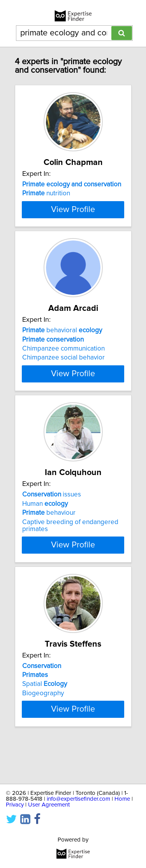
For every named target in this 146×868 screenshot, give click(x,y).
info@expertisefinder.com (78, 799)
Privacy (15, 805)
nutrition (46, 193)
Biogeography (43, 725)
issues (52, 527)
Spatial (45, 716)
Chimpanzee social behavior (63, 383)
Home (122, 799)
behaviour (49, 545)
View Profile (73, 235)
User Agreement (49, 805)
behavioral (62, 356)
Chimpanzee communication (63, 374)
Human (45, 536)
